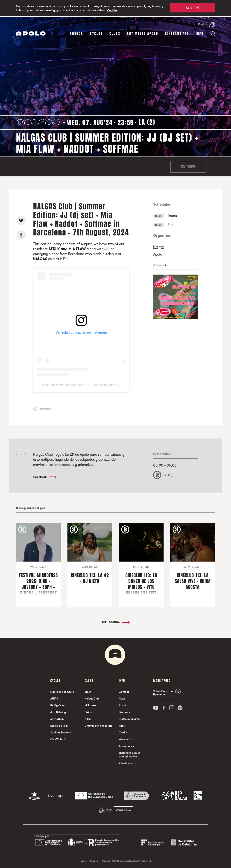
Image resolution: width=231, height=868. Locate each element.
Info (200, 33)
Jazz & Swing (58, 711)
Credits (123, 732)
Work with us (127, 738)
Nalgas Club (92, 698)
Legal (83, 860)
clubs (115, 33)
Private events (127, 762)
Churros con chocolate (98, 725)
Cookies (112, 10)
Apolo (158, 254)
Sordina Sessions (60, 732)
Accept (193, 8)
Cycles (96, 33)
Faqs (122, 725)
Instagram (45, 408)
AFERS (54, 698)
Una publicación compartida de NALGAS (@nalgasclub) (81, 384)
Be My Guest (58, 704)
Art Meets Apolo (143, 33)
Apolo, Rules (126, 745)
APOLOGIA (57, 718)
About (122, 704)
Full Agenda (115, 621)
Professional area (129, 718)
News (122, 698)
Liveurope (125, 711)
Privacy (94, 860)
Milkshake (90, 704)
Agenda (77, 33)
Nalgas (159, 246)
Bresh (88, 691)
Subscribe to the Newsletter (163, 692)
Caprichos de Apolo (62, 691)
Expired (188, 166)
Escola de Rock (59, 725)
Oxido (88, 711)
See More (45, 476)
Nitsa (88, 718)
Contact (124, 691)
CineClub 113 (177, 33)
